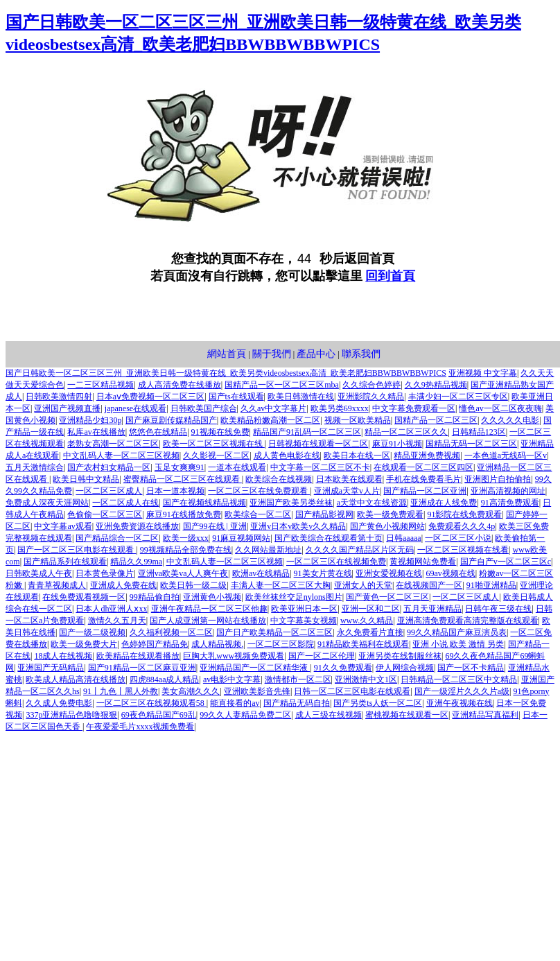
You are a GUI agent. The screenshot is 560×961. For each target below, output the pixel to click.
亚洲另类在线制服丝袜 (400, 656)
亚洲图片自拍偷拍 (498, 479)
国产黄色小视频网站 (387, 526)
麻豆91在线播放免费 (184, 514)
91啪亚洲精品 (491, 585)
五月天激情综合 (35, 467)
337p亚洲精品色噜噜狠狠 (71, 715)
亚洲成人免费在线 (123, 585)
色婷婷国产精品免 (155, 644)
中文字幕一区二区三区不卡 (320, 467)
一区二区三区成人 (109, 491)
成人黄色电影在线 (287, 456)
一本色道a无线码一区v (506, 456)
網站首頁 (227, 354)
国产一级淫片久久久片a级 (462, 691)
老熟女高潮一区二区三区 (113, 444)
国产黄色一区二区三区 (387, 597)
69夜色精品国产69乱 (159, 715)
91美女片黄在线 (323, 573)
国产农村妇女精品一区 (109, 467)
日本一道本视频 (175, 491)
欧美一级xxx (186, 538)
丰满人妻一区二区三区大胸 (281, 585)
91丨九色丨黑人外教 (121, 691)
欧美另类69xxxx (340, 408)
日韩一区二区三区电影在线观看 (352, 691)
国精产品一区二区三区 (436, 420)
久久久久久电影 (510, 420)
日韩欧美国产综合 (204, 408)
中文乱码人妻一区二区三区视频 (121, 456)
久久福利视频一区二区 (171, 632)
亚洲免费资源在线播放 (137, 526)
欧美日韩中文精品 (86, 479)
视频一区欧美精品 (358, 420)
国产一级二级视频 (92, 632)
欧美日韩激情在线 (301, 397)
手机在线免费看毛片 (423, 479)
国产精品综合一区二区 (117, 538)
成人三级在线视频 (329, 715)
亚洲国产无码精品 (51, 668)
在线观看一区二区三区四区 (423, 467)
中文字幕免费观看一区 (414, 408)
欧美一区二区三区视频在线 (214, 444)
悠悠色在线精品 (158, 432)
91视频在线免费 (220, 432)
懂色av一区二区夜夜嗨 (500, 408)
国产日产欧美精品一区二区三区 (274, 632)
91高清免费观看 (510, 503)
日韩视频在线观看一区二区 (318, 444)
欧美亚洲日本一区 (304, 609)
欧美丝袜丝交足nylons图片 (294, 597)
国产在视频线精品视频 (204, 503)
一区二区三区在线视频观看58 (151, 703)
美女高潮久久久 (191, 691)
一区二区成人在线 (125, 503)
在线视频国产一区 (429, 585)
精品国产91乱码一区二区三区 (307, 432)
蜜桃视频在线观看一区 (407, 715)
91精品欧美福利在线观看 (363, 644)
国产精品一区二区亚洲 (425, 491)
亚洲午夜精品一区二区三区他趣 (209, 609)
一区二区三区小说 (458, 538)
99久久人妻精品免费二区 (245, 715)
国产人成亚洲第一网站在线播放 (208, 621)
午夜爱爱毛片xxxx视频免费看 (140, 727)
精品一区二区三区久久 (406, 432)
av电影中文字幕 (232, 679)
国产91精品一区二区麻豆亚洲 (142, 668)
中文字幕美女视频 (304, 621)
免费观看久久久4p (462, 526)
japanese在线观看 (135, 408)
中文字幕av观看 (63, 526)
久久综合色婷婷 (371, 385)
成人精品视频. (217, 644)
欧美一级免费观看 (390, 514)
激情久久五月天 (117, 621)
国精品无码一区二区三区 (471, 444)
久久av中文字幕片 (273, 408)
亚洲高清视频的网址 (508, 491)
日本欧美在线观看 (349, 479)
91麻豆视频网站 (241, 538)
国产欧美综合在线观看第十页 (329, 538)
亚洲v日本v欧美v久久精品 (298, 526)
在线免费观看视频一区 (84, 597)
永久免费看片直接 (370, 632)
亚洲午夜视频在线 (460, 703)
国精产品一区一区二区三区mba (282, 385)
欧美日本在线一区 (357, 456)
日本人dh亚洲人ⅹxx (111, 609)
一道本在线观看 (237, 467)
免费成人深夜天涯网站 (47, 503)
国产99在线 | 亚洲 (215, 526)
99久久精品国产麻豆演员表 (457, 632)
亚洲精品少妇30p (90, 420)
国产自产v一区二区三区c (506, 562)
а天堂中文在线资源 (372, 503)
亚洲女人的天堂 (363, 585)
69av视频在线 (450, 573)
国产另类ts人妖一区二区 (378, 703)
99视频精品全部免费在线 (186, 550)
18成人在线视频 (63, 656)
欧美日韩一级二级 (193, 585)
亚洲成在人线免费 (444, 503)
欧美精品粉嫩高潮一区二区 (270, 420)
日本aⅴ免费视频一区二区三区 (150, 397)
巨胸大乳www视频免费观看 (234, 656)
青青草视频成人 (57, 585)
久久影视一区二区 (216, 456)
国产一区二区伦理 (322, 656)
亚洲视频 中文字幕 (483, 373)
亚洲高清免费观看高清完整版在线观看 (468, 621)
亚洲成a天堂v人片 (347, 491)
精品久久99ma (136, 562)
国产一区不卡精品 (471, 668)
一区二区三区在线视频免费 (336, 562)
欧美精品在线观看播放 (138, 656)
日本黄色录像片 (105, 573)
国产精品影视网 (324, 514)
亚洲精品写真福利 (485, 715)
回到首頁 (390, 276)
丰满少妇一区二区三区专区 (458, 397)
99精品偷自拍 (155, 597)
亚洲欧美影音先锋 (257, 691)
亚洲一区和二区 (371, 609)
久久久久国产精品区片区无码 (360, 550)
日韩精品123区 (479, 432)
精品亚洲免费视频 (427, 456)
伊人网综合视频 (405, 668)
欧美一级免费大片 (84, 644)
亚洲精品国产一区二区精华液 (255, 668)
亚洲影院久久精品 (371, 397)
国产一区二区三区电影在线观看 (77, 550)
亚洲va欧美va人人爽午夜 (183, 573)
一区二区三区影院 (281, 644)
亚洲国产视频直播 (67, 408)
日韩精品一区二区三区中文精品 (459, 679)
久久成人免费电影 (59, 703)
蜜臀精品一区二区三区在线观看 (183, 479)
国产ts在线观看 (236, 397)
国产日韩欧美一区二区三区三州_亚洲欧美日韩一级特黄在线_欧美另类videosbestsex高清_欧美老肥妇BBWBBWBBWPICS (226, 373)
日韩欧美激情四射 (59, 397)
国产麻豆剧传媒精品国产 (171, 420)
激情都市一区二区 (298, 679)
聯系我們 (361, 354)
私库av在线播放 (96, 432)
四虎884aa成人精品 (165, 679)
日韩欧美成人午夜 (39, 573)
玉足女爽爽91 (180, 467)
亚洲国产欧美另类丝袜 (291, 503)
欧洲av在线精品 (261, 573)
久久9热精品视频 (436, 385)
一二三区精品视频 (100, 385)
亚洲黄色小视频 (212, 597)
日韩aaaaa (404, 538)
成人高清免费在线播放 (180, 385)
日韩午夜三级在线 (498, 609)
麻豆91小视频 (397, 444)
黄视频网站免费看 (423, 562)
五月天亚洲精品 (432, 609)
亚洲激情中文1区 (366, 679)
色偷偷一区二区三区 (105, 514)
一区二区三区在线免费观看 (259, 491)
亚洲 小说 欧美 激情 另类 (458, 644)
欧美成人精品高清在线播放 (76, 679)
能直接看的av (235, 703)
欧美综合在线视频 (279, 479)
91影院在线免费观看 (464, 514)
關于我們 (272, 354)
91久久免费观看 (343, 668)
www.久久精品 (367, 621)
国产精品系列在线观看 (65, 562)
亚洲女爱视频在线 (389, 573)
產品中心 (316, 354)
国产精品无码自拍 (297, 703)
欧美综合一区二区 (258, 514)
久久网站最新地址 (268, 550)
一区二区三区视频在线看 (463, 550)
